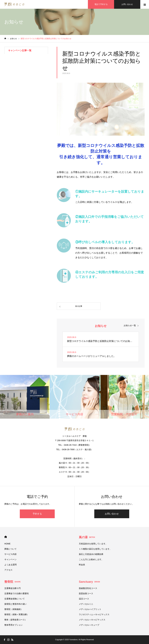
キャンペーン (10, 559)
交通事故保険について (15, 599)
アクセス (8, 570)
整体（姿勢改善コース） (16, 620)
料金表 (82, 565)
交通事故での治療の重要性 (17, 593)
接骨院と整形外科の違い (16, 604)
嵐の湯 (87, 537)
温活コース (84, 599)
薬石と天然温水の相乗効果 (91, 554)
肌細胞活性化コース (88, 588)
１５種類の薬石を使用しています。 (95, 549)
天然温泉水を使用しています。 (93, 544)
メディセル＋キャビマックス (92, 620)
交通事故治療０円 (13, 588)
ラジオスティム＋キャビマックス (94, 614)
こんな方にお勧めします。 (91, 559)
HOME (6, 537)
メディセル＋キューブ (89, 625)
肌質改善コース (86, 593)
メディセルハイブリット (90, 609)
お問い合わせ (112, 514)
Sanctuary (89, 582)
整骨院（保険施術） (14, 609)
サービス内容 (10, 554)
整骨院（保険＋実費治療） (17, 614)
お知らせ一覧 (130, 325)
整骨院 (12, 582)
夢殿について (10, 549)
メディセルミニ (86, 604)
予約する (37, 514)
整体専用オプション (14, 625)
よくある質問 (10, 565)
